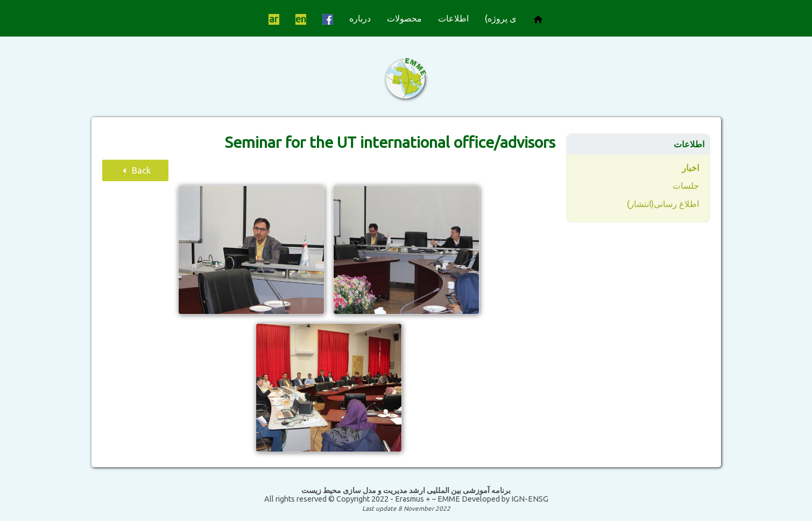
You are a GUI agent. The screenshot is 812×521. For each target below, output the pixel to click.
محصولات (404, 18)
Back (135, 170)
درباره (360, 18)
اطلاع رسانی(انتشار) (663, 204)
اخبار (690, 168)
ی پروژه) (501, 18)
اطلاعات (453, 18)
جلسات (686, 185)
